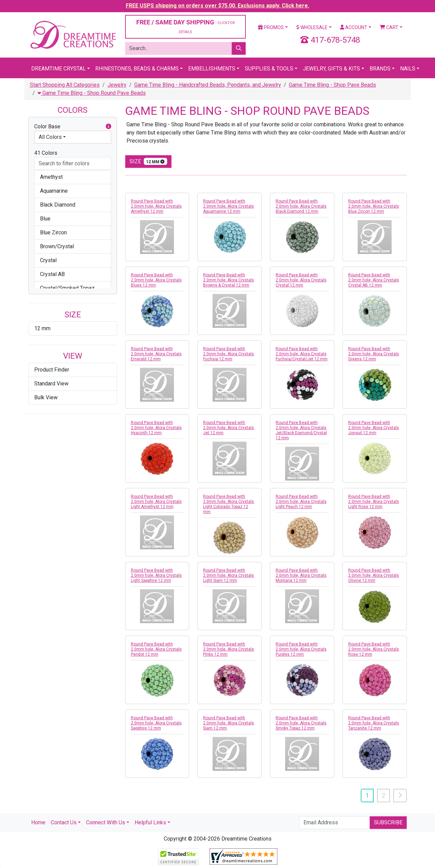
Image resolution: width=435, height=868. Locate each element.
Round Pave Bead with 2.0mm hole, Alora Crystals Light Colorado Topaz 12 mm (229, 504)
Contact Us (64, 822)
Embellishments (212, 69)
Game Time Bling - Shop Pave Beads (332, 85)
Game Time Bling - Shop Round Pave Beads (92, 93)
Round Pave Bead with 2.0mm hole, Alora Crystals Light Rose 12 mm (374, 502)
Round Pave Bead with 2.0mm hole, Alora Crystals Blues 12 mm (156, 280)
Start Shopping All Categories (65, 85)
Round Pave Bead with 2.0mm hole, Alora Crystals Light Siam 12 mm (229, 575)
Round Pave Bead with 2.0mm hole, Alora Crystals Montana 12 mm (301, 575)
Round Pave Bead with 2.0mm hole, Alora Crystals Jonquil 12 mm (374, 428)
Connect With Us (106, 822)
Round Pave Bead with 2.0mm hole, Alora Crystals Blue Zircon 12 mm (374, 206)
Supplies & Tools (269, 69)
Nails (408, 69)
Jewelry (117, 85)
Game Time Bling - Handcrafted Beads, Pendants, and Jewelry (208, 85)
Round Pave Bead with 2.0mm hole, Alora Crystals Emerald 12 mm (156, 354)
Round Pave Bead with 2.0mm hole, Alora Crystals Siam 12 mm (229, 723)
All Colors (50, 137)
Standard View (51, 384)
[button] (108, 127)
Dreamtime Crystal (58, 69)
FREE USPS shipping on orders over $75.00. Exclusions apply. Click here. (217, 6)
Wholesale (312, 27)
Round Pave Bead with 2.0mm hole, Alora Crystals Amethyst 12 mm (156, 206)
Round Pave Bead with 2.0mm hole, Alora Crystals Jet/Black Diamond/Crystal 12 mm (301, 430)
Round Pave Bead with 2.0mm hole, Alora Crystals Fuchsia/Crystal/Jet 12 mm (302, 354)
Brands (380, 69)
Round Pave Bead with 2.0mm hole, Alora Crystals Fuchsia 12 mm (229, 354)
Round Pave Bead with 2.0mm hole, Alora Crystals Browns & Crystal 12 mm (229, 280)
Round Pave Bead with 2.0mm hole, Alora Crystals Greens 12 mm (374, 354)
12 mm (42, 328)
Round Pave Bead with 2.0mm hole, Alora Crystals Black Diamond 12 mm (301, 206)
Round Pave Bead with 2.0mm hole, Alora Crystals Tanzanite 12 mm (374, 723)
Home (38, 822)
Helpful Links (150, 822)
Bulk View (46, 397)
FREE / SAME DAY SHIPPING (185, 26)
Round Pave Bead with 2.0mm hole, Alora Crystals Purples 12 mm (301, 649)
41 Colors (46, 153)
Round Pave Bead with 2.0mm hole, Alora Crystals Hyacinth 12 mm (156, 428)
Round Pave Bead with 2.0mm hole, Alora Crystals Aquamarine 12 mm (229, 206)
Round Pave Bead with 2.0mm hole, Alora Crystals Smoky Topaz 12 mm (301, 723)
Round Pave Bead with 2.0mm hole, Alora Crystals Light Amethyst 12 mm (156, 502)
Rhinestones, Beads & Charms (137, 69)
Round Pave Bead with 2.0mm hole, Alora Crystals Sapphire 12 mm (156, 723)
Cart (389, 27)
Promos (271, 27)
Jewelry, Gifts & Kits (331, 69)
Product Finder (52, 370)
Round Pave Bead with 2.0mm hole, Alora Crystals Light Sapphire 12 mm (156, 575)
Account (354, 27)
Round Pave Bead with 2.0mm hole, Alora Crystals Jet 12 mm (229, 428)
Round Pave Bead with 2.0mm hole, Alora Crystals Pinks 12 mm (229, 649)
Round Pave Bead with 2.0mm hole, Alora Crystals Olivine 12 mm (374, 575)
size (149, 161)
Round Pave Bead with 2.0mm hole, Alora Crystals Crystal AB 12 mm (374, 280)
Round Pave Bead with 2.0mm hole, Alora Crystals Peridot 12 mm (156, 649)
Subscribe (388, 822)
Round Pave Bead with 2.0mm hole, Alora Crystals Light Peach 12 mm (301, 502)
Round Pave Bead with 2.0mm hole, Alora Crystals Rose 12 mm (374, 649)
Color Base (73, 127)
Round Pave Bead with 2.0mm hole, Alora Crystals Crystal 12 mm (301, 280)
